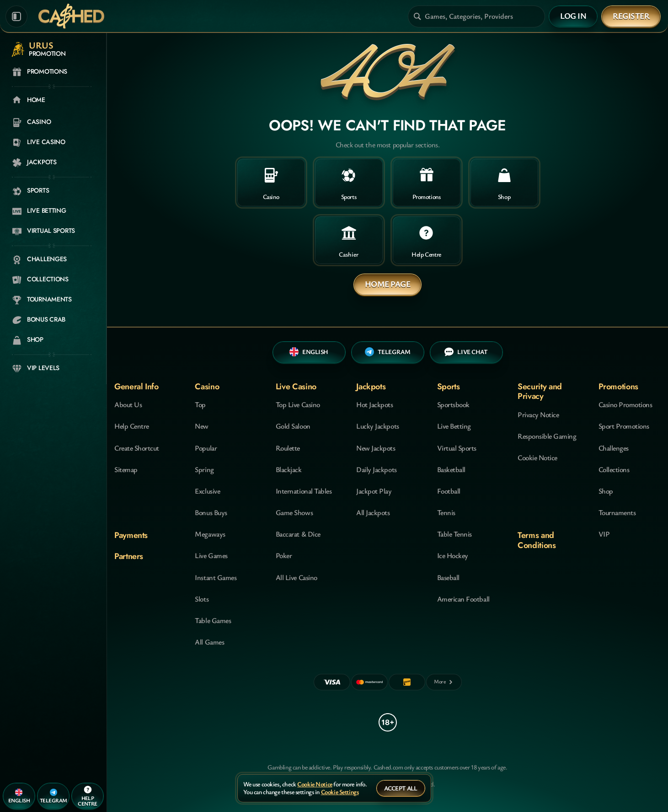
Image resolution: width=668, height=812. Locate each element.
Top (200, 404)
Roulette (288, 448)
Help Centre (132, 426)
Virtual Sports (457, 448)
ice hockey (453, 555)
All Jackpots (373, 512)
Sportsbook (453, 404)
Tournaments (617, 512)
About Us (128, 404)
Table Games (213, 620)
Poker (284, 555)
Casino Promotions (625, 404)
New (202, 426)
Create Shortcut (137, 448)
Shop (606, 491)
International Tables (304, 491)
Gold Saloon (293, 426)
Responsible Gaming (547, 436)
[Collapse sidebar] (16, 16)
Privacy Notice (538, 414)
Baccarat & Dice (298, 534)
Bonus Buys (211, 512)
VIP (604, 534)
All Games (209, 642)
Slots (202, 599)
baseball (448, 577)
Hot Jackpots (374, 404)
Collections (614, 469)
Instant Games (216, 577)
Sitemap (126, 469)
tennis (446, 512)
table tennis (454, 534)
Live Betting (454, 426)
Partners (129, 556)
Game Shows (294, 512)
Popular (206, 448)
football (449, 491)
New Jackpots (376, 448)
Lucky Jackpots (377, 426)
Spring (204, 469)
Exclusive (207, 491)
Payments (131, 535)
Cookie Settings (340, 792)
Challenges (614, 448)
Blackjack (289, 469)
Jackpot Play (374, 491)
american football (463, 599)
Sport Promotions (624, 426)
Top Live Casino (298, 404)
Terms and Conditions (537, 540)
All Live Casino (297, 577)
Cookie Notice (537, 457)
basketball (451, 469)
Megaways (210, 534)
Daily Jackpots (376, 469)
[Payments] (444, 682)
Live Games (211, 555)
